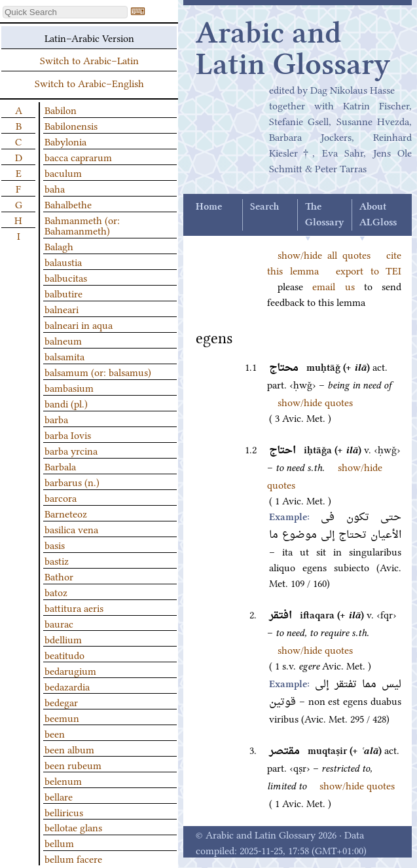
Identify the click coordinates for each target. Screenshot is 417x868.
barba (56, 419)
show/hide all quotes (324, 254)
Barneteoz (66, 513)
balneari (62, 309)
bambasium (69, 387)
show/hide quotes (315, 402)
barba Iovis (68, 434)
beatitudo (64, 654)
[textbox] (65, 12)
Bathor (59, 576)
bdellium (63, 639)
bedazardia (67, 686)
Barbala (60, 466)
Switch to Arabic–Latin (89, 60)
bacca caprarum (78, 157)
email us (333, 286)
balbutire (63, 293)
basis (55, 544)
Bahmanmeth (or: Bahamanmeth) (82, 225)
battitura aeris (74, 607)
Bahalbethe (68, 204)
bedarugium (70, 670)
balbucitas (66, 277)
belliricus (64, 812)
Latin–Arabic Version (89, 37)
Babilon (61, 109)
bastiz (57, 560)
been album (69, 749)
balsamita (64, 356)
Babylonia (65, 141)
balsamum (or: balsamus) (98, 371)
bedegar (61, 702)
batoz (56, 592)
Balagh (59, 246)
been (55, 733)
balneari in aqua (79, 324)
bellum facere (73, 858)
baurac (59, 623)
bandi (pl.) (66, 403)
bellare (59, 796)
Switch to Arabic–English (89, 83)
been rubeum (73, 764)
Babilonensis (71, 125)
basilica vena (71, 529)
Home (209, 207)
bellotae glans (73, 827)
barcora (61, 497)
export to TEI (369, 270)
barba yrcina (71, 450)
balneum (63, 340)
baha (55, 188)
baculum (63, 172)
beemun (62, 717)
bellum (59, 842)
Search (264, 207)
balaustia (63, 261)
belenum (63, 780)
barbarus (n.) (72, 481)
